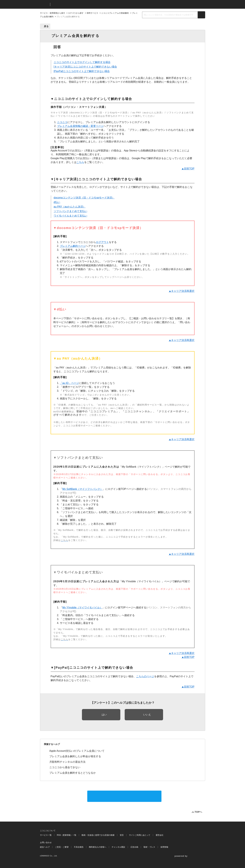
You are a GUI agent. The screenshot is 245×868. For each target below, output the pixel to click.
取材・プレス (149, 847)
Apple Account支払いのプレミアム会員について (77, 751)
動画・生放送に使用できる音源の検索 (98, 835)
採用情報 (164, 847)
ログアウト (102, 242)
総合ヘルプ (45, 847)
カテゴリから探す (76, 13)
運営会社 (160, 835)
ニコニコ (44, 4)
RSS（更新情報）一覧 (67, 835)
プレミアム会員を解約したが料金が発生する (75, 756)
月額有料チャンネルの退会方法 (67, 762)
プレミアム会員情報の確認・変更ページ (80, 126)
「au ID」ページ (69, 383)
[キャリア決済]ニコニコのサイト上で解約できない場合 (85, 67)
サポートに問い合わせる (124, 796)
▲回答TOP (188, 169)
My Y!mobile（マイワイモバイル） (82, 608)
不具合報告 (79, 847)
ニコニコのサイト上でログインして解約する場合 (82, 62)
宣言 (122, 835)
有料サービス (92, 13)
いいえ (147, 715)
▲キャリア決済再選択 (182, 291)
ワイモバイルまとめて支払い (70, 216)
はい (104, 715)
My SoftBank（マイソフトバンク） (83, 489)
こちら (80, 162)
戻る (46, 26)
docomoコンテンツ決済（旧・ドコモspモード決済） (84, 198)
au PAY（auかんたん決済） (70, 207)
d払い (57, 202)
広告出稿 (134, 847)
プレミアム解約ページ (73, 246)
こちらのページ (145, 676)
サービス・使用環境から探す (53, 13)
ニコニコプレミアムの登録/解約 (115, 13)
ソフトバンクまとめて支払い (70, 211)
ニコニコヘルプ (70, 4)
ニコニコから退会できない (65, 767)
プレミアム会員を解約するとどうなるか (73, 773)
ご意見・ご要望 (62, 847)
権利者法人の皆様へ (98, 847)
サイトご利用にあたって (140, 835)
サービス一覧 (46, 835)
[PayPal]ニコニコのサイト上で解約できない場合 (82, 71)
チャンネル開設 (118, 847)
